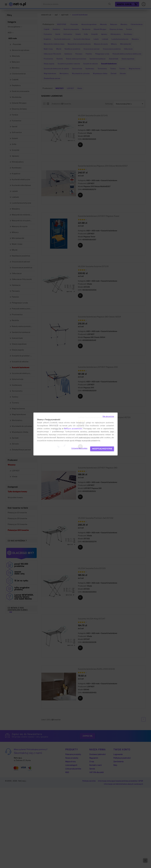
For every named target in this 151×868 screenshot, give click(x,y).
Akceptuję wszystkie (102, 449)
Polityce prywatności (73, 429)
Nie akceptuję (108, 417)
